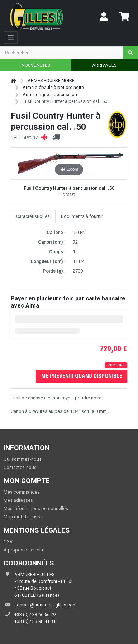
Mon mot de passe (23, 517)
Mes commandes (22, 492)
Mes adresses (18, 500)
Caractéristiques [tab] (33, 216)
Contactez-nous (20, 467)
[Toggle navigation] (11, 38)
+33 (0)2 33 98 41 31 (35, 621)
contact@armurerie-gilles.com (46, 605)
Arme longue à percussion (50, 94)
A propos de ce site (24, 550)
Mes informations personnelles (36, 508)
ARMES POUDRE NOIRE (51, 81)
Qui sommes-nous (23, 459)
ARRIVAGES (104, 65)
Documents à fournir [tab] (82, 216)
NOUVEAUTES (36, 65)
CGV (8, 542)
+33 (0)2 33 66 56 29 (35, 615)
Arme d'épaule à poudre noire (53, 87)
